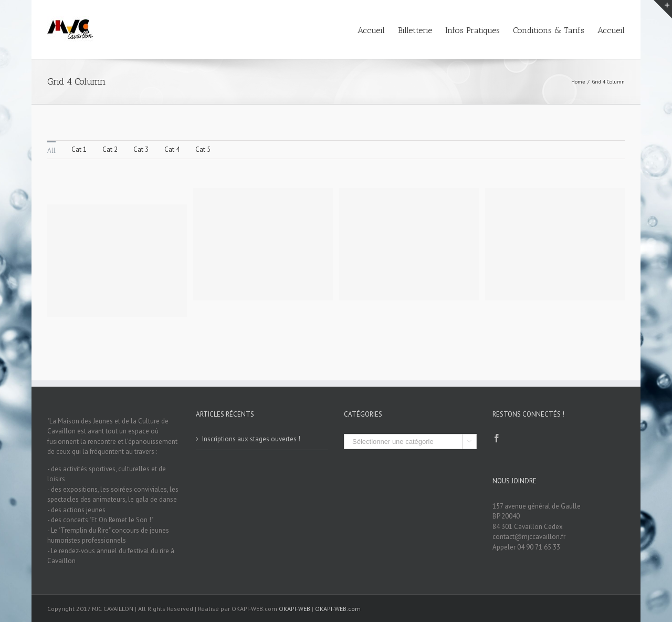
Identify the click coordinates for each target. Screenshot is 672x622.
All (51, 151)
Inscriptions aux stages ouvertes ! (251, 439)
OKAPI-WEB (295, 609)
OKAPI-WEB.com (338, 609)
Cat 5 (203, 149)
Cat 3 (141, 149)
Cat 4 (172, 149)
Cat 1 (79, 149)
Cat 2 (110, 149)
